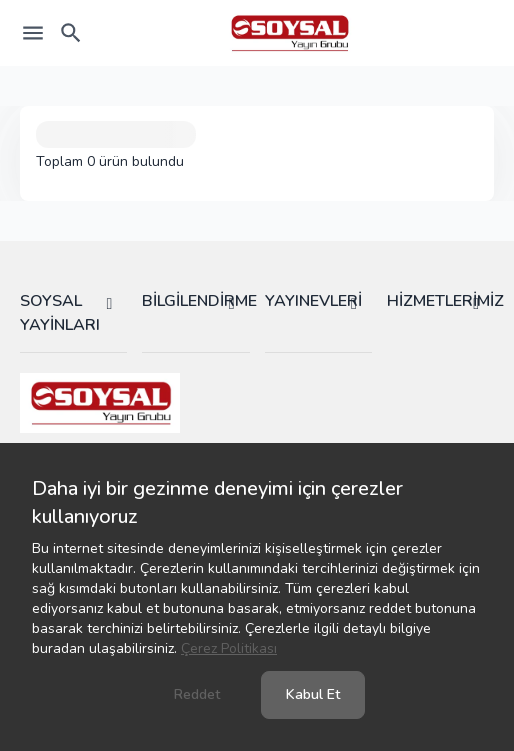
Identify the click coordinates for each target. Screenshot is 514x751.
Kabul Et (313, 694)
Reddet (197, 694)
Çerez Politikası (229, 648)
